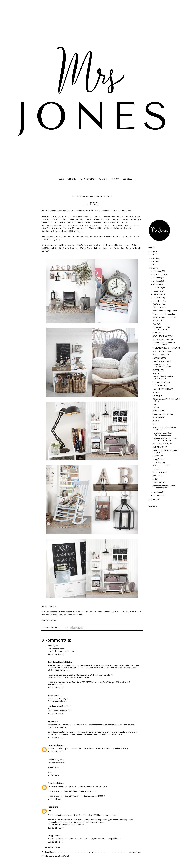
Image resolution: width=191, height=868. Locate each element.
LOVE (155, 404)
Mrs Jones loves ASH (161, 355)
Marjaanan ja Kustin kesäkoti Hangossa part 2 (164, 487)
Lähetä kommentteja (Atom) (58, 856)
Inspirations (157, 469)
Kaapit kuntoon (159, 462)
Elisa (50, 722)
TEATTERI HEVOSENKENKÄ (163, 389)
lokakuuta (157, 278)
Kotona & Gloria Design (162, 361)
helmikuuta (158, 492)
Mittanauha (157, 476)
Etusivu (92, 852)
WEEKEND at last (159, 304)
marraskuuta (158, 274)
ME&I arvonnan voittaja (162, 466)
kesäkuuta (157, 291)
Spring (155, 479)
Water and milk (159, 418)
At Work (156, 392)
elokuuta (157, 284)
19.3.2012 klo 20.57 (56, 776)
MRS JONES (72, 179)
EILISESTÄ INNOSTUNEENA (163, 339)
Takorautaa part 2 (160, 385)
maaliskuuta (158, 301)
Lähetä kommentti (52, 847)
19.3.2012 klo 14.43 (56, 654)
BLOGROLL (127, 179)
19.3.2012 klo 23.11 (56, 828)
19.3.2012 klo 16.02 (56, 714)
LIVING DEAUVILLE (160, 447)
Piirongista (54, 240)
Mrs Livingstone (159, 321)
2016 (153, 255)
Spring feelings (158, 459)
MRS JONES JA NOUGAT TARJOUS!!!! (166, 348)
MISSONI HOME (159, 411)
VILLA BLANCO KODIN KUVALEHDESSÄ (161, 328)
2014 (153, 261)
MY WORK (115, 179)
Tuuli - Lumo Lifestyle (56, 662)
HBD (154, 424)
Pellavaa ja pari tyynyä (161, 382)
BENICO (156, 421)
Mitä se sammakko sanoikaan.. (165, 314)
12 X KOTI (103, 179)
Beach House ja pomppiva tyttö (165, 311)
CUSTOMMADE (158, 370)
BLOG (61, 179)
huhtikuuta (157, 298)
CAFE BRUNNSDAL (160, 307)
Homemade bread (160, 472)
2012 (153, 268)
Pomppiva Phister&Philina (163, 414)
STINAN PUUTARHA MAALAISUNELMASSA (162, 366)
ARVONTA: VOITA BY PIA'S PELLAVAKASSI (163, 378)
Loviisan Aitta (158, 456)
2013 (153, 265)
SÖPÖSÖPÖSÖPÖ (160, 358)
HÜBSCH (156, 373)
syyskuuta (157, 281)
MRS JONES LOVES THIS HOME (164, 317)
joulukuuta (157, 271)
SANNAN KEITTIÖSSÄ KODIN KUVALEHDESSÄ (164, 344)
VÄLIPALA (156, 324)
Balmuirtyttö (158, 395)
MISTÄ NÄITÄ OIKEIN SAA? (163, 444)
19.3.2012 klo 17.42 (56, 738)
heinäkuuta (158, 288)
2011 (153, 499)
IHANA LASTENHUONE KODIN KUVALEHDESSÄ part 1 (164, 439)
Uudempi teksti (48, 852)
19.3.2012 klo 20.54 (56, 752)
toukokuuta (158, 294)
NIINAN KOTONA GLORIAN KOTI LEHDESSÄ (165, 451)
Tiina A (51, 695)
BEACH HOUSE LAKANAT (162, 351)
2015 (153, 258)
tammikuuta (158, 495)
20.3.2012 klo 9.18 (55, 842)
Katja (50, 807)
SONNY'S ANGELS (159, 482)
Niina (50, 646)
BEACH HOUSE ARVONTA (163, 336)
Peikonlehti (52, 745)
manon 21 (52, 759)
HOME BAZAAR (159, 333)
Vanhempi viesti (135, 852)
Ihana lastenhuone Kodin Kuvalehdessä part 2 (162, 434)
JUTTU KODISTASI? (88, 179)
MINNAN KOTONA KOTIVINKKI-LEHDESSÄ (165, 429)
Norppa (51, 835)
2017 (153, 251)
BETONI (156, 408)
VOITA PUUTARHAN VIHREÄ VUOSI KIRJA (166, 400)
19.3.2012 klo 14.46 (56, 688)
